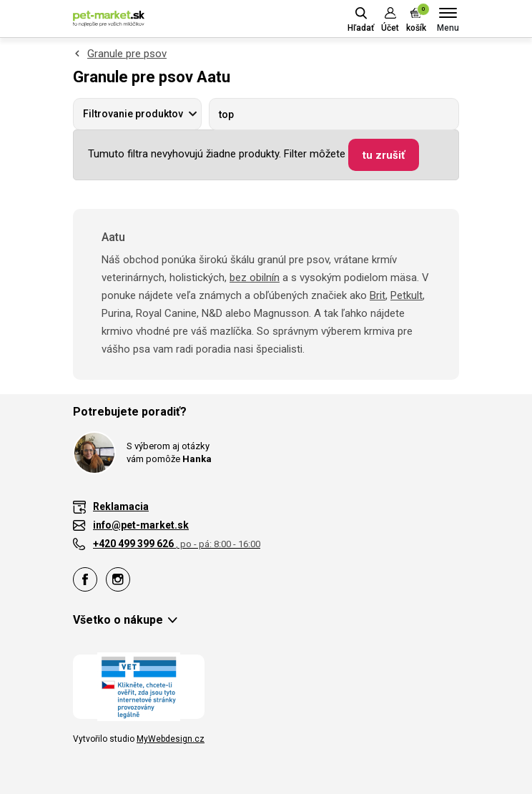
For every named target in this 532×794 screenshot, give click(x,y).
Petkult (407, 295)
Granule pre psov (127, 54)
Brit (378, 295)
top (226, 114)
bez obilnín (255, 278)
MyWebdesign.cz (171, 739)
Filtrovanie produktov (133, 114)
